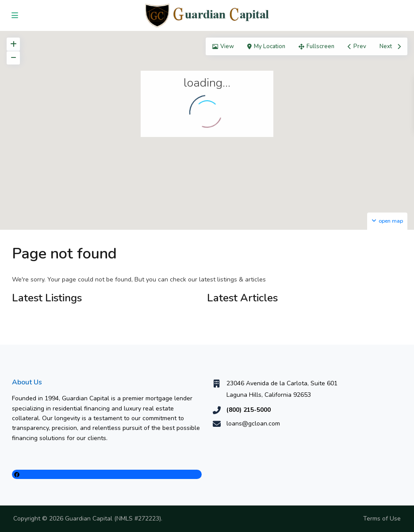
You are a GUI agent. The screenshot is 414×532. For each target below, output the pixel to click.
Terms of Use (382, 519)
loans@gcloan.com (253, 424)
